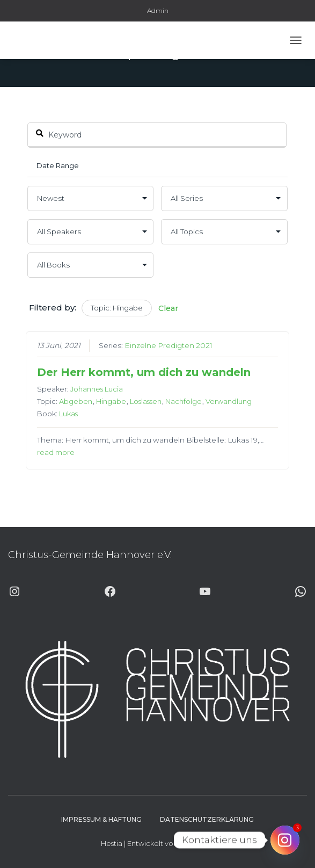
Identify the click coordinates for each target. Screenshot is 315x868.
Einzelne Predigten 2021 (169, 345)
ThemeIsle (197, 843)
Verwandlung (229, 401)
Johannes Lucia (97, 389)
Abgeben (76, 401)
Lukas (68, 414)
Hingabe (111, 401)
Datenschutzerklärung (207, 819)
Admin (158, 10)
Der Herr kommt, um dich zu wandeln (144, 372)
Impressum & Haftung (101, 819)
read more (56, 452)
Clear (168, 308)
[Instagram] (285, 840)
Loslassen (146, 401)
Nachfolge (184, 401)
